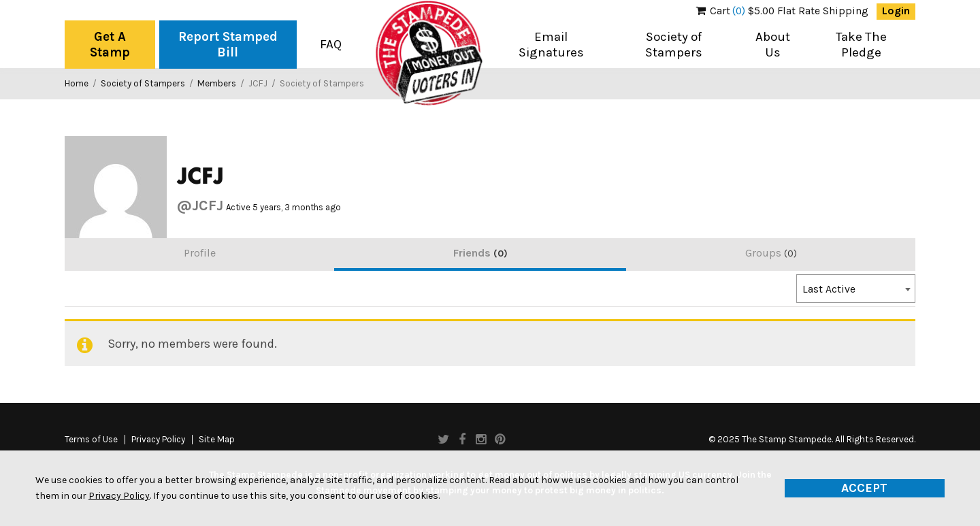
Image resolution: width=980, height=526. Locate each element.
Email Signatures (551, 45)
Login (896, 11)
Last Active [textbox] (829, 289)
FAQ (331, 44)
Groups (771, 253)
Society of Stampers (674, 45)
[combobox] (856, 289)
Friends (480, 253)
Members (217, 83)
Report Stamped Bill (228, 45)
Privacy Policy (158, 440)
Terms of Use (91, 440)
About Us (773, 45)
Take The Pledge (861, 45)
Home (77, 83)
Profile (200, 253)
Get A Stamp (110, 45)
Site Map (217, 440)
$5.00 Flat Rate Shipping (782, 11)
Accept (864, 488)
